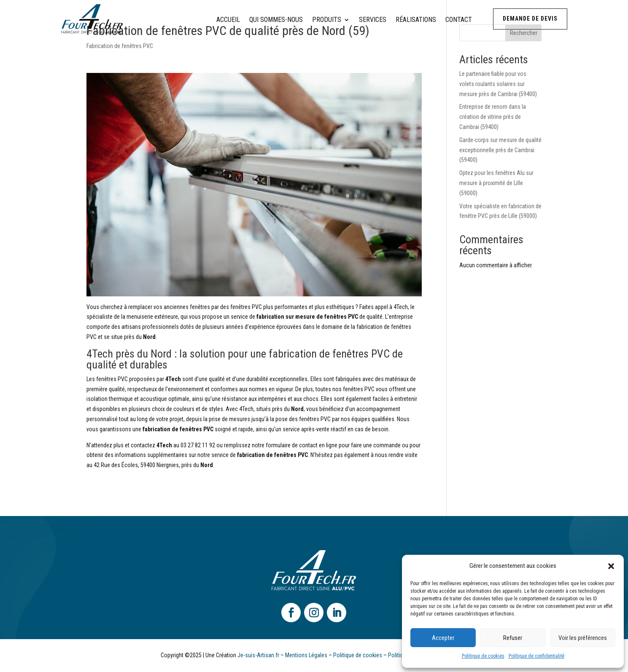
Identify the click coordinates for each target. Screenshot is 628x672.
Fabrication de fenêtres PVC (120, 46)
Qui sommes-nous (276, 20)
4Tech (401, 307)
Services (373, 20)
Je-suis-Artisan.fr (258, 655)
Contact (459, 20)
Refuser (513, 638)
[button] (611, 566)
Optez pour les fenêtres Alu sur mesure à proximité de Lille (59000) (496, 183)
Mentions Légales (306, 655)
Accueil (228, 20)
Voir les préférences (583, 638)
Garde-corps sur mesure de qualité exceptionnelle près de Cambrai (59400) (500, 150)
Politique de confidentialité (536, 656)
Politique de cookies (483, 656)
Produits (327, 20)
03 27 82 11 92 (198, 445)
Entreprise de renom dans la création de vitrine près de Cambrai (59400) (493, 117)
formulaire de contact (292, 445)
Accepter (443, 638)
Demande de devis (530, 19)
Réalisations (416, 20)
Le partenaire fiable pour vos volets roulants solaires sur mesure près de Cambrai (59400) (498, 84)
